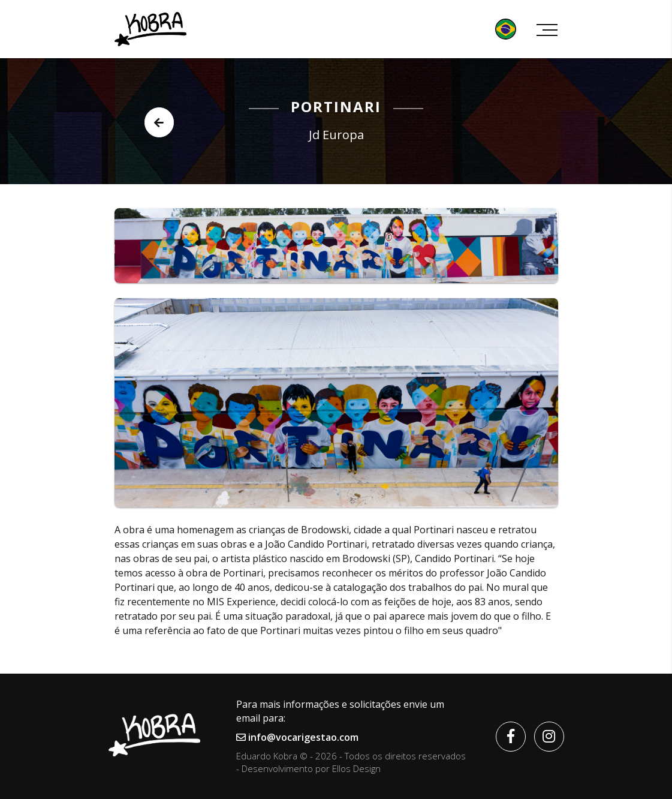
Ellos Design (356, 768)
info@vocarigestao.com (297, 737)
